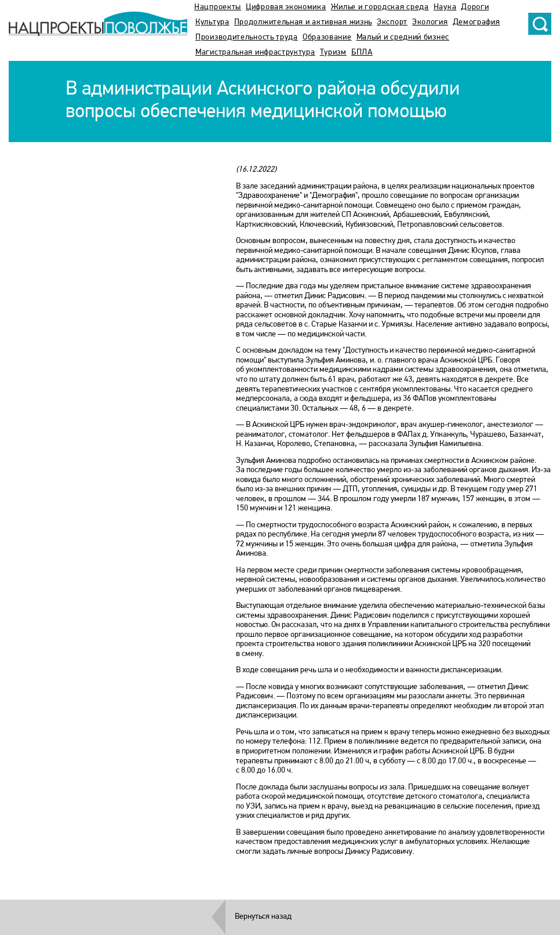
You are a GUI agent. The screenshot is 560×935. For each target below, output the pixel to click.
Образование (327, 37)
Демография (477, 22)
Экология (430, 22)
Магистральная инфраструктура (255, 52)
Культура (212, 22)
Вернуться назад (263, 917)
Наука (445, 7)
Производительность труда (247, 37)
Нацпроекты (218, 7)
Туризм (333, 52)
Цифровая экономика (286, 7)
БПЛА (362, 52)
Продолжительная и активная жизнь (303, 22)
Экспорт (392, 22)
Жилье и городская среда (380, 7)
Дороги (475, 7)
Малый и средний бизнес (403, 37)
